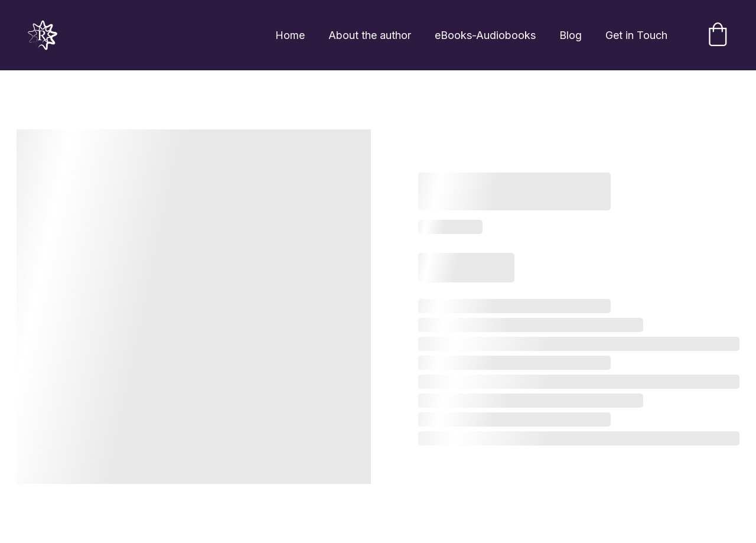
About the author (370, 35)
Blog (571, 35)
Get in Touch (636, 35)
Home (290, 35)
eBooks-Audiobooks (485, 35)
